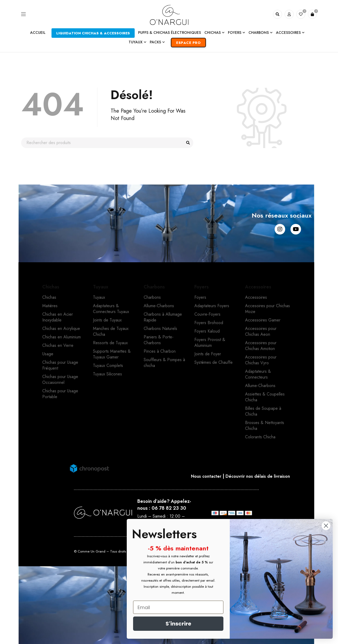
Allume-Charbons (159, 306)
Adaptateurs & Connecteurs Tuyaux (111, 309)
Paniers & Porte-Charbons (159, 340)
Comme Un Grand (91, 551)
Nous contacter (203, 476)
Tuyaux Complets (108, 365)
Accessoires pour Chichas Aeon (261, 331)
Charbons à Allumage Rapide (163, 317)
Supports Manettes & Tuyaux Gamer (112, 354)
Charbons (152, 297)
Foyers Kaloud (207, 331)
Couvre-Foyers (207, 314)
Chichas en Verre (58, 345)
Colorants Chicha (260, 437)
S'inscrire (178, 624)
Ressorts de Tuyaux (110, 343)
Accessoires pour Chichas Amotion (261, 346)
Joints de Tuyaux (107, 320)
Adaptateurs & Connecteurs (258, 374)
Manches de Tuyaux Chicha (111, 331)
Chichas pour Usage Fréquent (60, 365)
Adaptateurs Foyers (212, 306)
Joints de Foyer (208, 354)
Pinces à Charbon (160, 351)
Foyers (200, 297)
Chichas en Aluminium (62, 337)
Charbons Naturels (160, 328)
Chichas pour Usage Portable (60, 394)
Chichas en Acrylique (61, 328)
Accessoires (256, 297)
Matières (50, 306)
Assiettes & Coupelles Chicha (265, 397)
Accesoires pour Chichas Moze (267, 309)
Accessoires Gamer (263, 320)
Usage (48, 354)
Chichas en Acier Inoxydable (58, 317)
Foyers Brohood (209, 323)
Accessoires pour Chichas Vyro (261, 360)
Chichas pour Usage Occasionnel (60, 379)
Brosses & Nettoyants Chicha (265, 425)
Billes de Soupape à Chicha (263, 411)
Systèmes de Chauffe (213, 362)
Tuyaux (99, 297)
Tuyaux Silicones (107, 374)
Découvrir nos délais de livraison (259, 476)
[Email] (178, 607)
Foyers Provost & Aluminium (210, 342)
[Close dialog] (326, 526)
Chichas (49, 297)
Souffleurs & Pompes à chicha (164, 363)
